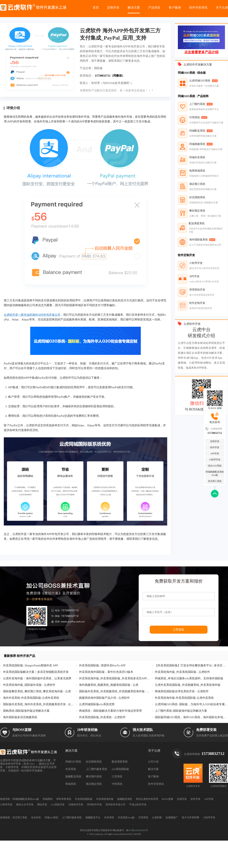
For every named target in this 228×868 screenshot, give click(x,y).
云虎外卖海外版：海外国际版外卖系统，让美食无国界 (37, 678)
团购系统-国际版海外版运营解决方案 (26, 711)
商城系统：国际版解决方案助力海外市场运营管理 (110, 711)
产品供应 (154, 8)
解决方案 (134, 8)
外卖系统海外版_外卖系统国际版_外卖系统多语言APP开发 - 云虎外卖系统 (116, 678)
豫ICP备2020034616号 (137, 830)
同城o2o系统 (51, 817)
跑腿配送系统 (73, 777)
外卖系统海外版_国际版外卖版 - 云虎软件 (29, 685)
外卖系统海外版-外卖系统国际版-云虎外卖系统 (184, 698)
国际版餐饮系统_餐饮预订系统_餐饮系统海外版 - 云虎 (37, 691)
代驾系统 (117, 784)
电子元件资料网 (190, 817)
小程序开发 (215, 460)
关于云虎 (222, 8)
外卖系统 (71, 769)
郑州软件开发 (94, 805)
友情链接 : (6, 817)
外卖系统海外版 (105, 799)
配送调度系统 (120, 762)
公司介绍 (153, 762)
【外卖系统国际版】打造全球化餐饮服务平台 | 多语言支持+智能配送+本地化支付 (191, 665)
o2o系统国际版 (120, 769)
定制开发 (113, 8)
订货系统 (117, 777)
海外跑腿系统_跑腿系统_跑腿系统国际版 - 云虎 (109, 685)
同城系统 (48, 799)
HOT (215, 81)
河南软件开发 (76, 805)
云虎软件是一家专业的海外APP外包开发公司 (32, 315)
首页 (96, 8)
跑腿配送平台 (93, 817)
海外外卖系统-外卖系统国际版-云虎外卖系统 (31, 698)
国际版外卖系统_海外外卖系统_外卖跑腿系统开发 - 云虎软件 (40, 704)
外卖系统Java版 (126, 817)
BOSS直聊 (167, 799)
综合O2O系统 (215, 466)
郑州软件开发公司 (116, 805)
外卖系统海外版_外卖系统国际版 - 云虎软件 (182, 672)
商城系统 (71, 784)
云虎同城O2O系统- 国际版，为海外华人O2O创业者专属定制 (191, 704)
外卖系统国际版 (84, 799)
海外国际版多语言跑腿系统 (20, 717)
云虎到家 (157, 817)
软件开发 (215, 447)
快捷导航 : (6, 799)
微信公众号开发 (25, 805)
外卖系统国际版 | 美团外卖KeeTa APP (102, 665)
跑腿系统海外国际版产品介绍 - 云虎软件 (104, 698)
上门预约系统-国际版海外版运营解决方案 (181, 711)
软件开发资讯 (198, 8)
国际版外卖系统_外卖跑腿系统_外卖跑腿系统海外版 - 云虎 (116, 691)
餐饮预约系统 (94, 777)
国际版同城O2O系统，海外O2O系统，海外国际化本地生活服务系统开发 (191, 717)
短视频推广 (172, 817)
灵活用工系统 (215, 481)
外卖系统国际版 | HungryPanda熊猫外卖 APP (30, 665)
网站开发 (42, 805)
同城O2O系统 (73, 762)
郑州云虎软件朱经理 (147, 799)
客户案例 (175, 8)
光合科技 (36, 817)
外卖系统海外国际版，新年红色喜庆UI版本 (106, 672)
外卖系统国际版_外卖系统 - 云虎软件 (102, 717)
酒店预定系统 (94, 784)
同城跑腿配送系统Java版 (215, 473)
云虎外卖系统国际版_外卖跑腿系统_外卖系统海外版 (188, 685)
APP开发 (215, 454)
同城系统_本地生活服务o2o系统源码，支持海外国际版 (189, 678)
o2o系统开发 (58, 805)
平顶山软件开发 (138, 805)
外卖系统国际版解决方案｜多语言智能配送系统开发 (36, 672)
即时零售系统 (64, 799)
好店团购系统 (94, 762)
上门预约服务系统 (97, 769)
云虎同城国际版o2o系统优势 (97, 704)
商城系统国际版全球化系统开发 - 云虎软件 (182, 691)
